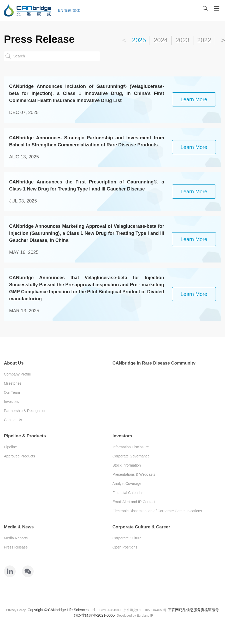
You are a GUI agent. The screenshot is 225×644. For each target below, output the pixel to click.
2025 (139, 40)
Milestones (13, 383)
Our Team (12, 392)
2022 (204, 40)
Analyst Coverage (127, 484)
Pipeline (10, 447)
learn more (194, 99)
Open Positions (125, 547)
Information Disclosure (131, 447)
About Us (14, 363)
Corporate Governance (131, 456)
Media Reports (16, 538)
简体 (68, 10)
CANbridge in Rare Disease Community (154, 363)
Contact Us (13, 420)
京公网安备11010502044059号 (145, 610)
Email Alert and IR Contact (134, 502)
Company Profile (17, 374)
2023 (182, 40)
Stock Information (127, 465)
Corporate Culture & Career (141, 527)
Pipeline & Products (25, 436)
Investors (11, 402)
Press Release (16, 547)
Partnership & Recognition (25, 411)
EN (61, 10)
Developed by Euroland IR (135, 616)
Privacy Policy (16, 610)
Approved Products (19, 456)
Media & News (19, 527)
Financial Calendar (128, 493)
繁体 (76, 10)
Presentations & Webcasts (134, 474)
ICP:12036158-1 (110, 610)
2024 (161, 40)
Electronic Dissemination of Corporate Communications (157, 511)
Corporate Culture (127, 538)
